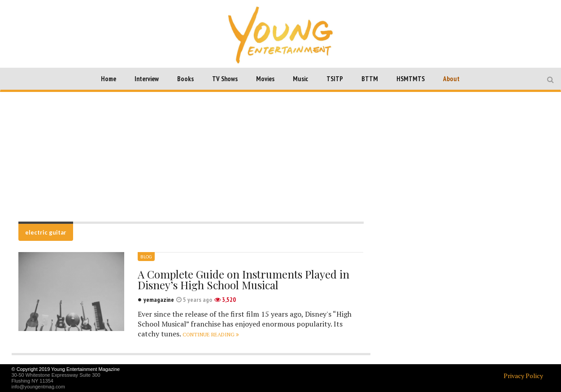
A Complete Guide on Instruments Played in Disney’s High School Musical (244, 279)
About (451, 79)
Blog (146, 257)
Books (185, 79)
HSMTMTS (411, 79)
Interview (147, 79)
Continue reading (211, 334)
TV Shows (225, 79)
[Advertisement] (281, 157)
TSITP (335, 79)
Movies (265, 79)
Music (300, 79)
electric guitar (46, 232)
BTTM (370, 79)
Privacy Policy (523, 376)
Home (109, 79)
